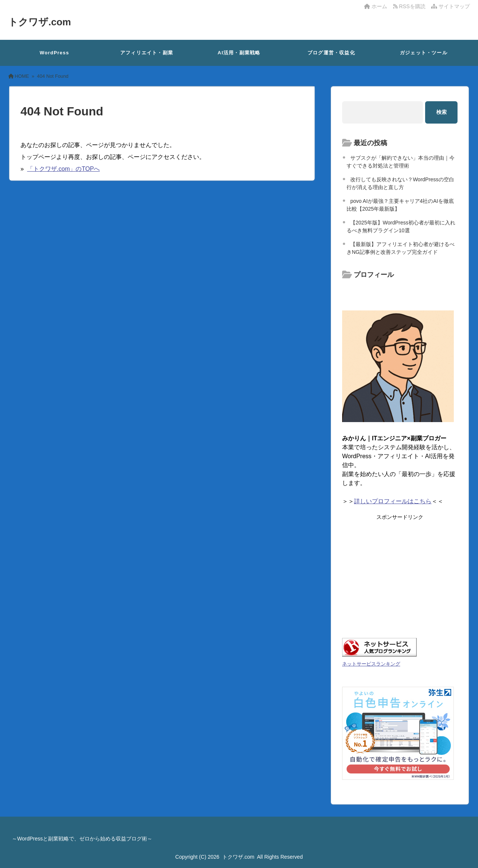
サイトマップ (450, 6)
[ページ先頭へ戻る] (465, 855)
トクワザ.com (40, 22)
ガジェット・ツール (424, 53)
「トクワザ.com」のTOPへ (63, 169)
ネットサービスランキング (371, 664)
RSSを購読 (411, 6)
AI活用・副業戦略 (239, 53)
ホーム (376, 6)
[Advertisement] (400, 573)
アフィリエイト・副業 (147, 53)
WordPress (54, 53)
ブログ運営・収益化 (331, 53)
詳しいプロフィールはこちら (393, 501)
